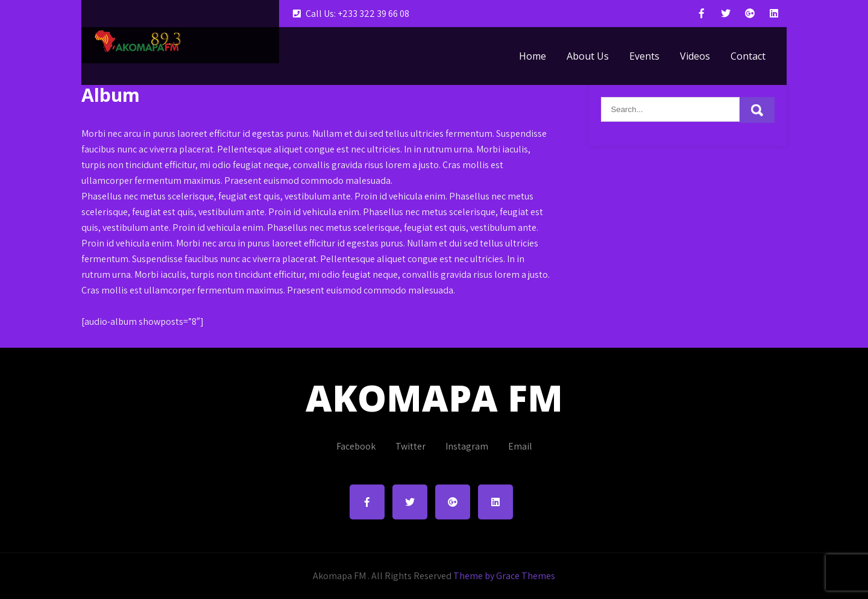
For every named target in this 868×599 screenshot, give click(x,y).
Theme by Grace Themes (504, 576)
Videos (695, 56)
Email (520, 446)
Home (533, 56)
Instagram (467, 446)
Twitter (410, 446)
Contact (748, 56)
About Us (588, 56)
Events (644, 56)
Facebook (356, 446)
